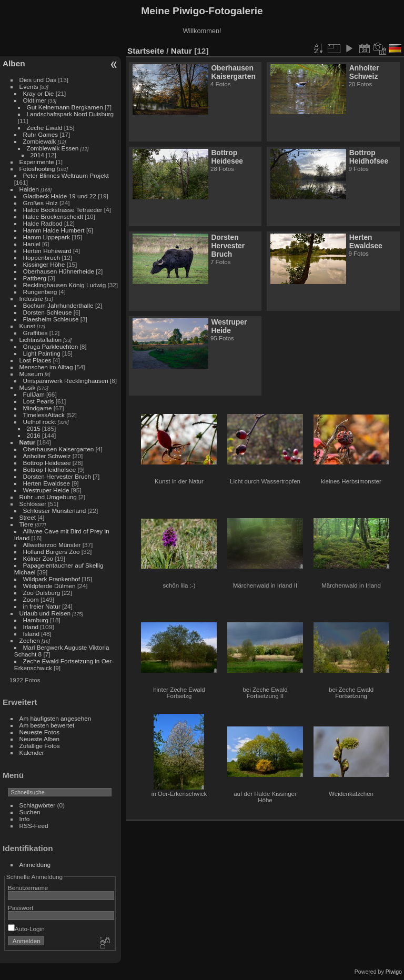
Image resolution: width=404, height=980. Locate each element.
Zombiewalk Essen (53, 148)
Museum (31, 374)
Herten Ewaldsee (47, 483)
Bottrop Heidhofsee (50, 469)
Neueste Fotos (40, 732)
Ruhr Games (41, 134)
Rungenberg (40, 292)
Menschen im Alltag (46, 367)
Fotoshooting (37, 169)
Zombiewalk (40, 141)
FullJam (34, 394)
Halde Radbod (43, 223)
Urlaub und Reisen (45, 613)
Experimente (37, 162)
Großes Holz (41, 203)
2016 (34, 435)
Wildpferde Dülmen (49, 586)
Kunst (27, 326)
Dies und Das (38, 80)
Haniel (32, 244)
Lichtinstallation (41, 340)
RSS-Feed (34, 826)
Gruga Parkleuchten (51, 346)
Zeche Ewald (45, 128)
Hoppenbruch (42, 257)
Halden (29, 189)
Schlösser (33, 504)
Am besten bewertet (47, 725)
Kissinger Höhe (44, 264)
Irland (31, 627)
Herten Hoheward (47, 251)
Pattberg (35, 278)
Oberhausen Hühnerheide (59, 271)
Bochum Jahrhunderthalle (58, 305)
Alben (14, 63)
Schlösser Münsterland (55, 511)
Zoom (31, 599)
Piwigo (394, 972)
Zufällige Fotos (40, 746)
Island (31, 634)
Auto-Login (26, 929)
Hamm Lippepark (47, 237)
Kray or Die (39, 93)
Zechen (30, 640)
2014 (37, 155)
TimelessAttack (44, 415)
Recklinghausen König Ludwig (65, 285)
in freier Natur (42, 606)
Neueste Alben (40, 739)
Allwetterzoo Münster (52, 545)
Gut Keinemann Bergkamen (65, 107)
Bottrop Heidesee (47, 463)
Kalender (32, 752)
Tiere (26, 524)
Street (28, 517)
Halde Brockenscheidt (53, 216)
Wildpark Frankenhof (52, 579)
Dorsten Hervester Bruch (57, 476)
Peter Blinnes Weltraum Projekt (66, 175)
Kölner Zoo (38, 558)
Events (29, 87)
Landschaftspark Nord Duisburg (70, 114)
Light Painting (42, 353)
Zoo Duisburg (42, 593)
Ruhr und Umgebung (48, 497)
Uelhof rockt (40, 422)
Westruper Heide (46, 490)
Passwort (21, 908)
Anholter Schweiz (47, 456)
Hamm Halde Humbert (54, 230)
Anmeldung (35, 865)
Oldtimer (35, 100)
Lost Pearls (39, 401)
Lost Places (36, 360)
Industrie (31, 299)
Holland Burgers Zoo (52, 552)
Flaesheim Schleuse (51, 319)
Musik (28, 387)
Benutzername (28, 888)
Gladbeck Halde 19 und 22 (60, 196)
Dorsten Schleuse (48, 312)
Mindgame (38, 408)
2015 (34, 428)
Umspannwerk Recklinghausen (66, 381)
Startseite (146, 51)
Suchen (30, 812)
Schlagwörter (38, 805)
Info (25, 819)
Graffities (36, 333)
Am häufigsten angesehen (55, 718)
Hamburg (36, 620)
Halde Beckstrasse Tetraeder (63, 210)
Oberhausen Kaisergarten (59, 449)
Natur (28, 442)
